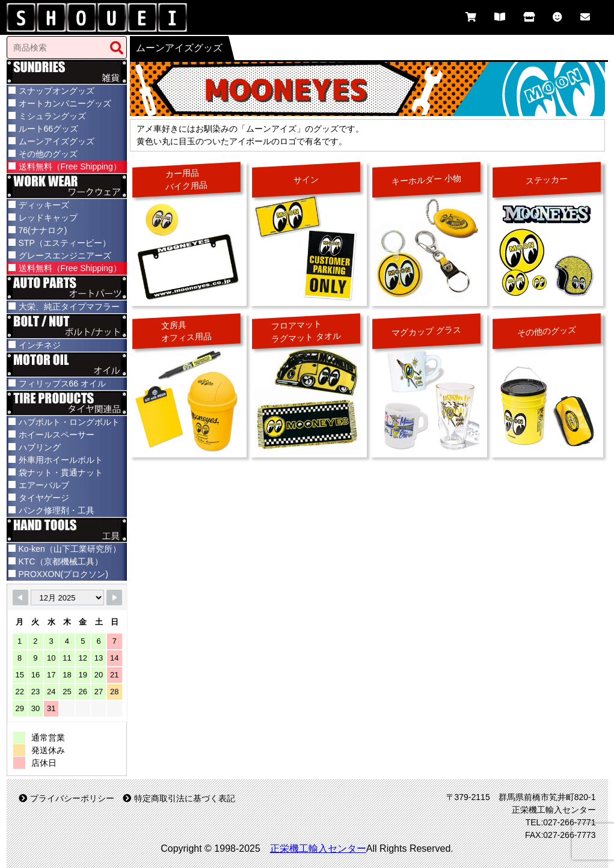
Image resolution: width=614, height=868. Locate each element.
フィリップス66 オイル (62, 384)
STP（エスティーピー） (65, 243)
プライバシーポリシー (66, 798)
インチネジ (40, 345)
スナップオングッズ (57, 91)
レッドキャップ (48, 218)
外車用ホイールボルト (61, 460)
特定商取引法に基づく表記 (179, 798)
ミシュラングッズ (52, 116)
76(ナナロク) (43, 230)
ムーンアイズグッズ (57, 141)
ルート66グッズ (49, 129)
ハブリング (40, 447)
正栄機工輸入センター (318, 848)
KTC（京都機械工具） (61, 561)
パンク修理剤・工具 (57, 510)
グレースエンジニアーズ (65, 255)
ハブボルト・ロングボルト (69, 422)
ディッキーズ (44, 205)
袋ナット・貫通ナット (61, 472)
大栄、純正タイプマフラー (69, 307)
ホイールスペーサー (57, 435)
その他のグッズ (48, 154)
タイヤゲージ (44, 498)
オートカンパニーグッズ (65, 103)
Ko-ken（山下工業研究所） (70, 549)
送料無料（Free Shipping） (70, 167)
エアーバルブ (44, 485)
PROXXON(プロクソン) (63, 574)
